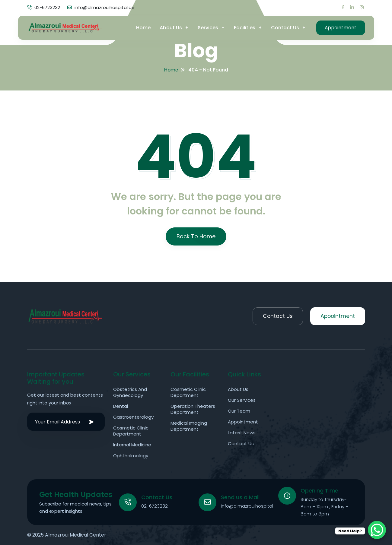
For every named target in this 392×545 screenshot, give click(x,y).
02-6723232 (155, 506)
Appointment (340, 27)
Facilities (243, 27)
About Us (169, 27)
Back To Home (196, 236)
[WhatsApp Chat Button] (377, 530)
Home (142, 27)
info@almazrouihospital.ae (251, 506)
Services (206, 27)
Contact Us (283, 27)
